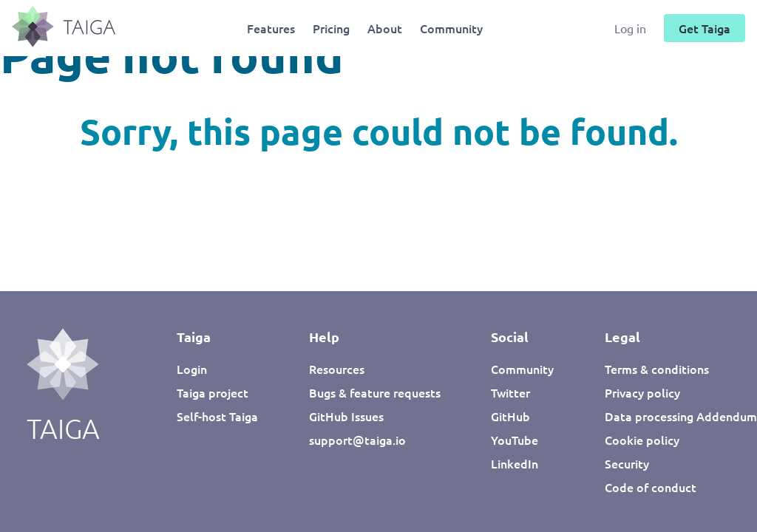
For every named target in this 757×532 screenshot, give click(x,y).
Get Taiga (705, 28)
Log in (632, 28)
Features (271, 28)
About (385, 28)
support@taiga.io (357, 440)
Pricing (331, 28)
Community (451, 28)
